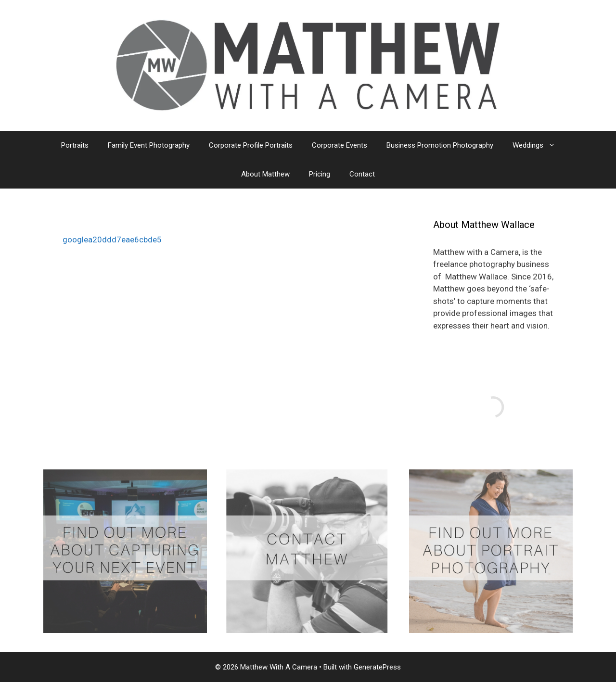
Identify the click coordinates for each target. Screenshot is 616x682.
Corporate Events (340, 145)
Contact (362, 174)
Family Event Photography (149, 145)
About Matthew (265, 174)
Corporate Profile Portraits (251, 145)
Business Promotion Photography (440, 145)
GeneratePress (377, 667)
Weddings (539, 145)
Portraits (75, 145)
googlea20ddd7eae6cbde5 (112, 240)
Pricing (320, 174)
